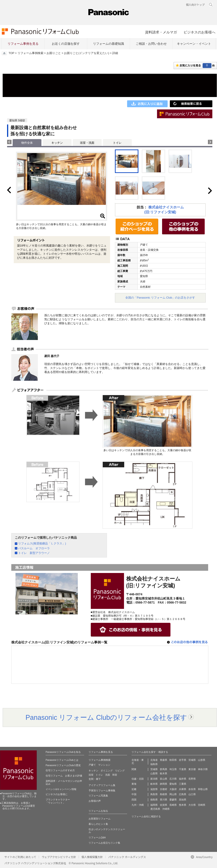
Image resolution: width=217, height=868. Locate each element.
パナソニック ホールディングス (127, 857)
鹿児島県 (155, 809)
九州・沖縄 (138, 805)
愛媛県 (173, 800)
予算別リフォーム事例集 (102, 790)
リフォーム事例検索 (30, 53)
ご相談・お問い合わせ (151, 44)
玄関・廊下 (95, 779)
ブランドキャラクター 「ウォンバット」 (58, 801)
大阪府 (173, 789)
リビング (120, 771)
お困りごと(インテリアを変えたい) (86, 53)
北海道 (154, 760)
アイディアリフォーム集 (102, 785)
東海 (134, 784)
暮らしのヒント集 (98, 824)
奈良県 (192, 789)
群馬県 (164, 769)
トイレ (117, 143)
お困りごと (54, 53)
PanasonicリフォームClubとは (62, 760)
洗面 (108, 775)
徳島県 (154, 800)
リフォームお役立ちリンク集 (104, 843)
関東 (134, 769)
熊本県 (183, 805)
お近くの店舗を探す (66, 44)
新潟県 (154, 779)
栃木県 (164, 773)
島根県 (164, 794)
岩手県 (183, 760)
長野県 (192, 779)
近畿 (134, 789)
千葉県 (183, 769)
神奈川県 (203, 769)
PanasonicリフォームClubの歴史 (63, 765)
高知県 (183, 800)
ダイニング (107, 771)
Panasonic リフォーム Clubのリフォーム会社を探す (106, 717)
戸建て (92, 765)
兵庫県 (183, 789)
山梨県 (154, 773)
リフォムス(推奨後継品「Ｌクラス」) (42, 543)
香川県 (164, 800)
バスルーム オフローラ (34, 548)
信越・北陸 (138, 779)
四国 (134, 800)
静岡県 (164, 784)
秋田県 (173, 760)
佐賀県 (164, 805)
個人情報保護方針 (92, 857)
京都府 (164, 789)
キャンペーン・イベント (194, 44)
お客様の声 (95, 801)
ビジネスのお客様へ (200, 32)
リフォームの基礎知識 (108, 44)
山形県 (202, 760)
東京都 (192, 769)
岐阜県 (154, 784)
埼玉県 (173, 769)
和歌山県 (203, 789)
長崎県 (173, 805)
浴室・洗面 (87, 143)
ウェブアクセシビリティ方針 (59, 857)
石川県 (173, 779)
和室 (115, 775)
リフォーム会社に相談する (146, 816)
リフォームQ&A (97, 837)
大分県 (192, 805)
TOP (11, 53)
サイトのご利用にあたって (20, 857)
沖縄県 (166, 809)
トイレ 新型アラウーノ (34, 553)
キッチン (57, 143)
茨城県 (154, 769)
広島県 (183, 794)
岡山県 (173, 794)
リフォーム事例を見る (23, 44)
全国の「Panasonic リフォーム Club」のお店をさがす (160, 298)
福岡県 (154, 805)
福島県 (154, 764)
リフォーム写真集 (98, 796)
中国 (134, 794)
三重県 (183, 784)
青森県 (164, 760)
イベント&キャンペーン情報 (61, 789)
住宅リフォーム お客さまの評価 (64, 776)
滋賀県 (154, 789)
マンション (104, 765)
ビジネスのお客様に (57, 794)
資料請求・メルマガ (161, 32)
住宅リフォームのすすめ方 (60, 770)
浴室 (91, 775)
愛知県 (173, 784)
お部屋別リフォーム (100, 819)
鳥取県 (154, 794)
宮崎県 (202, 805)
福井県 (183, 779)
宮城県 (192, 760)
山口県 (192, 794)
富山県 (164, 779)
